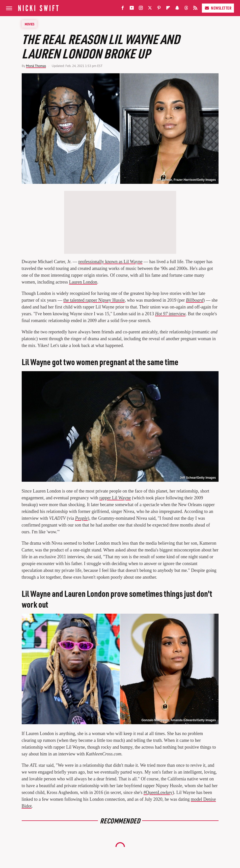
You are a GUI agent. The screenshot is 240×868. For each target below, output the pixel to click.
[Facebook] (123, 9)
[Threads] (186, 9)
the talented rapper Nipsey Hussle (94, 300)
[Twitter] (150, 9)
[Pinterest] (159, 9)
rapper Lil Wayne (115, 498)
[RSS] (195, 9)
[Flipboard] (168, 9)
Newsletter (218, 8)
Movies (30, 24)
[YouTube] (132, 9)
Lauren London (83, 282)
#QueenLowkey (158, 792)
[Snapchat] (177, 9)
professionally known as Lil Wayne (110, 262)
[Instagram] (141, 9)
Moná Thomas (36, 66)
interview (170, 314)
